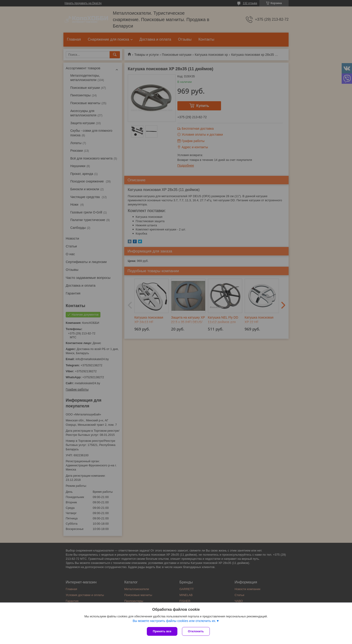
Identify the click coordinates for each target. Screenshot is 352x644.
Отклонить (196, 631)
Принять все (162, 631)
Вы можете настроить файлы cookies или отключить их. (174, 621)
